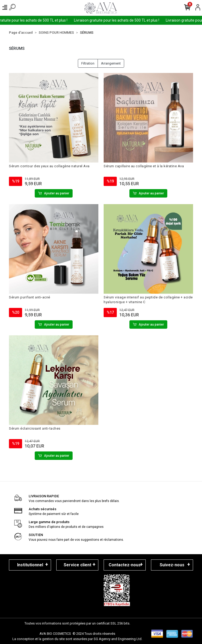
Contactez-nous (125, 565)
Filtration (88, 63)
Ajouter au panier (54, 193)
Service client (77, 565)
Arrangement (111, 63)
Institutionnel (30, 565)
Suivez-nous (172, 565)
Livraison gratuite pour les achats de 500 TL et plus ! (122, 20)
